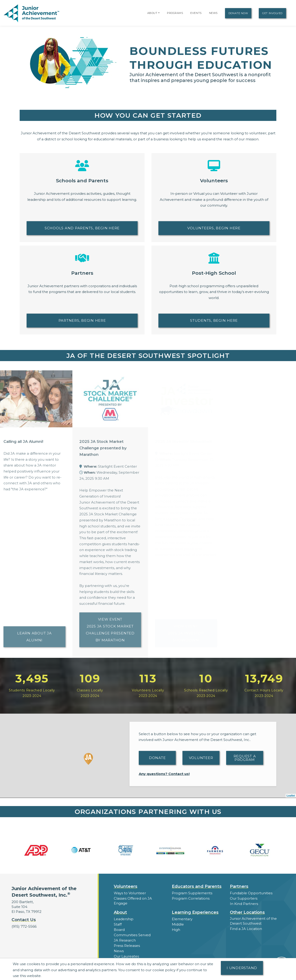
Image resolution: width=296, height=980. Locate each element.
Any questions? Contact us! (164, 774)
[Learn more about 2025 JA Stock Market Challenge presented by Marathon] (110, 399)
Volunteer (201, 758)
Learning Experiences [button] (195, 912)
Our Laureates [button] (126, 956)
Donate (157, 758)
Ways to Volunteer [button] (130, 893)
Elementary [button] (182, 919)
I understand (242, 968)
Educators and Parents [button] (197, 886)
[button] (159, 13)
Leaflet (291, 796)
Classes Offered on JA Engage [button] (133, 901)
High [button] (176, 930)
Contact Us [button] (24, 920)
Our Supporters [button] (244, 898)
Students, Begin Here (214, 320)
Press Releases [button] (127, 946)
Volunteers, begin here (214, 228)
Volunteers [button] (126, 886)
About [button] (120, 912)
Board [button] (119, 930)
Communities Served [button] (132, 935)
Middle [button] (178, 924)
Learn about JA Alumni (34, 637)
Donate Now (238, 13)
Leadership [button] (124, 919)
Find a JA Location (246, 929)
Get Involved (272, 13)
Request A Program (245, 758)
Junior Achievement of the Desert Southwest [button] (253, 921)
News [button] (119, 951)
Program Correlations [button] (191, 898)
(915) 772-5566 (24, 926)
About (152, 13)
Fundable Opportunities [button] (251, 893)
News (213, 13)
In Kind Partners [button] (244, 904)
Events (196, 13)
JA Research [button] (125, 940)
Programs (175, 13)
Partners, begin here (82, 320)
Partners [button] (239, 886)
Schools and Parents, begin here (82, 228)
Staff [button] (118, 924)
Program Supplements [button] (192, 893)
